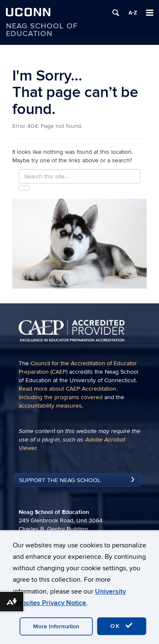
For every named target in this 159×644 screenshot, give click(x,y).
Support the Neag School (60, 480)
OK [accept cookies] (122, 626)
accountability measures (50, 406)
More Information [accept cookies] (56, 626)
